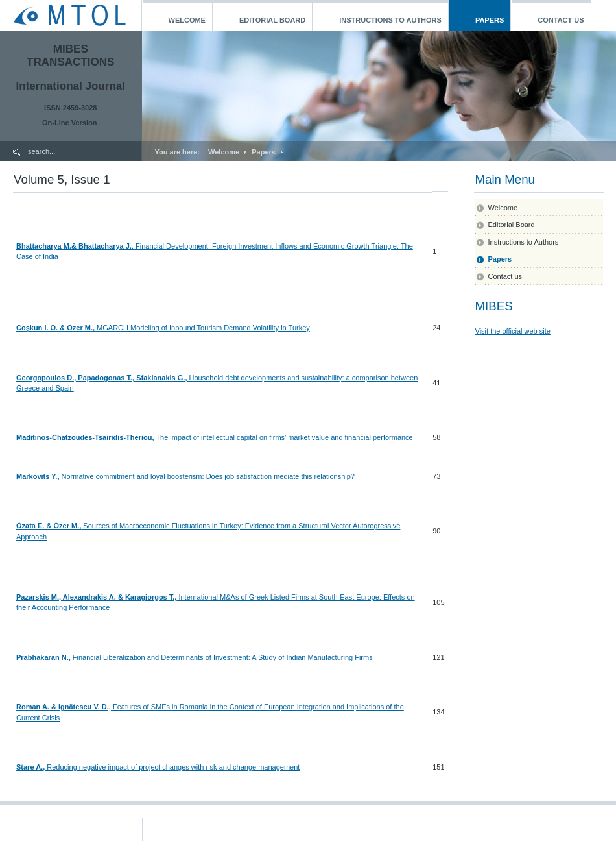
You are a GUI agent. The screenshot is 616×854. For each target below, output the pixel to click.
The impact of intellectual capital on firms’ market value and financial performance (283, 437)
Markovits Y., (39, 476)
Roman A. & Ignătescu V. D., (64, 707)
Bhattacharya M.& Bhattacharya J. (74, 246)
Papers (264, 152)
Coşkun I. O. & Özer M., (55, 328)
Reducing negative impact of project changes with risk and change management (172, 767)
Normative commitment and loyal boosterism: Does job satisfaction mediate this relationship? (208, 476)
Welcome (224, 152)
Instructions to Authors (524, 242)
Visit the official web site (513, 331)
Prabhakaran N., (43, 657)
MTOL (70, 16)
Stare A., (30, 767)
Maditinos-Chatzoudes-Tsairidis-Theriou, (85, 437)
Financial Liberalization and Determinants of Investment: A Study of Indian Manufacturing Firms (222, 657)
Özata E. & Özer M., (49, 526)
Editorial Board (512, 225)
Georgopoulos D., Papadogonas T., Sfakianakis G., (101, 378)
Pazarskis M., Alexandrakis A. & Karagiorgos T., (96, 597)
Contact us (505, 276)
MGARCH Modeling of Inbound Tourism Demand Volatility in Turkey (202, 328)
